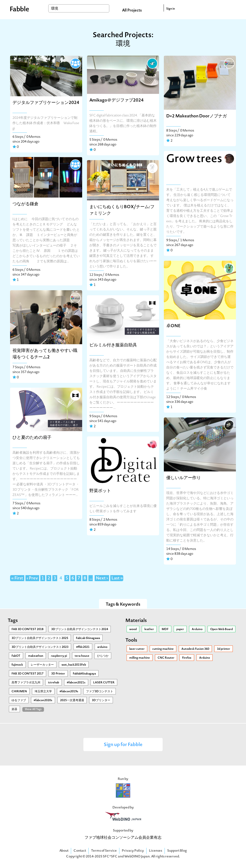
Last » (117, 579)
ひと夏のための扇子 (32, 438)
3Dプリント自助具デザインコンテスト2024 (80, 629)
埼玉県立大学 (43, 692)
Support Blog (177, 851)
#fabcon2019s (69, 692)
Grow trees (194, 159)
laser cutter (137, 649)
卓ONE (173, 326)
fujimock (17, 665)
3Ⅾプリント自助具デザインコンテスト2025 (40, 638)
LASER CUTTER (104, 683)
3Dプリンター (101, 700)
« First (17, 579)
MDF (165, 629)
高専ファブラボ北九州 (26, 683)
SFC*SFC (110, 857)
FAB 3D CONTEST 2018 (28, 629)
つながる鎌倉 (25, 204)
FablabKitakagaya (84, 674)
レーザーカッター (42, 665)
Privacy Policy (133, 851)
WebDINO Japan (137, 857)
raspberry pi (59, 656)
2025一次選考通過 (72, 700)
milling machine (140, 658)
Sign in (171, 9)
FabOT (16, 656)
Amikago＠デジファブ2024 (117, 100)
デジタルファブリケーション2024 (46, 103)
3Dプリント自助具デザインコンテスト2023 (40, 647)
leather (149, 629)
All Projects (132, 11)
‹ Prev (32, 579)
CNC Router (166, 658)
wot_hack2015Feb (74, 665)
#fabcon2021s (76, 683)
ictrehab (54, 683)
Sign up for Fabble (123, 745)
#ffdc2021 (83, 647)
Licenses (156, 851)
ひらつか (103, 656)
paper (180, 629)
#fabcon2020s (43, 700)
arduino (102, 647)
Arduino (197, 629)
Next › (102, 579)
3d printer (224, 649)
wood (133, 629)
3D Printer (58, 674)
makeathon (36, 656)
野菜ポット (100, 491)
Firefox (187, 658)
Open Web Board (221, 629)
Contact (80, 851)
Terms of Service (104, 851)
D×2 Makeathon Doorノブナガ (197, 116)
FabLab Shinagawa (88, 638)
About (64, 851)
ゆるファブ (19, 700)
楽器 (14, 709)
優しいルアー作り (184, 478)
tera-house (82, 656)
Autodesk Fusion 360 (195, 649)
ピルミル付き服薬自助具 (113, 345)
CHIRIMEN (19, 692)
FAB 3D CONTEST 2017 (28, 674)
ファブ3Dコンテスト (100, 692)
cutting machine (163, 649)
